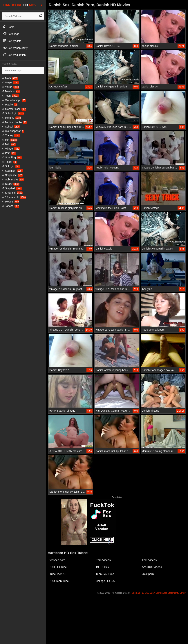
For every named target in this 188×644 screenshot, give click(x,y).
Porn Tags (11, 34)
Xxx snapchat (13, 131)
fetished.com (57, 560)
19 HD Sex (102, 567)
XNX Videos (149, 560)
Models (11, 202)
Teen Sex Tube (105, 574)
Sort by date (12, 41)
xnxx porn (148, 574)
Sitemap (136, 593)
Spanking (12, 157)
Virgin (10, 82)
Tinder (9, 162)
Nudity (11, 184)
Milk (9, 144)
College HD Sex (105, 581)
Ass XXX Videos (152, 567)
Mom (10, 78)
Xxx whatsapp (14, 100)
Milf (10, 140)
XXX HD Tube (58, 567)
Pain (9, 153)
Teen (10, 96)
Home (9, 27)
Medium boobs (14, 122)
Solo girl (11, 166)
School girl (13, 113)
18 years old (14, 197)
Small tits (12, 193)
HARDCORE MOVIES (23, 5)
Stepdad (12, 188)
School (11, 127)
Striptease (12, 175)
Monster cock (14, 109)
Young (11, 87)
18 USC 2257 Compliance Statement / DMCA (164, 593)
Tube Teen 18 (58, 574)
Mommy (12, 118)
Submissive (13, 180)
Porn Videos (103, 560)
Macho (10, 105)
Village (11, 149)
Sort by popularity (15, 48)
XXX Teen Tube (59, 581)
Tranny (11, 135)
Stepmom (12, 171)
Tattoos (11, 206)
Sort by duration (14, 55)
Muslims (11, 91)
